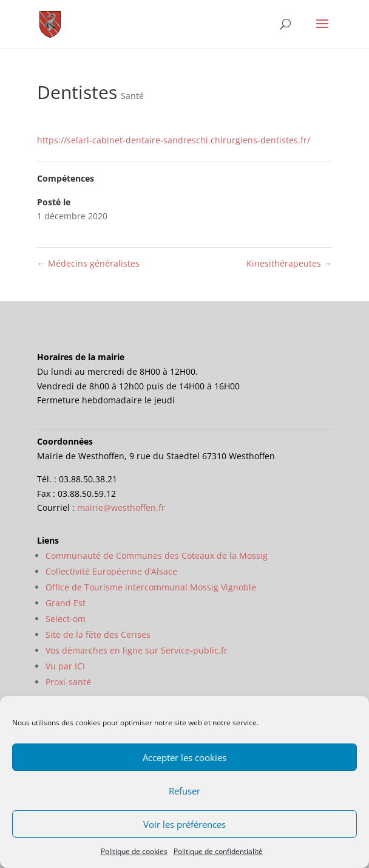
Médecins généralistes (88, 263)
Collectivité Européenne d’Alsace (111, 571)
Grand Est (66, 603)
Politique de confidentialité (218, 851)
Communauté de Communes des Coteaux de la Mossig (157, 555)
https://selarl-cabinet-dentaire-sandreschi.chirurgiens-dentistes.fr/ (174, 140)
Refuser (184, 791)
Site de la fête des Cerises (98, 634)
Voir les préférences (184, 824)
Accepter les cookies (184, 757)
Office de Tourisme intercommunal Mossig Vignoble (151, 587)
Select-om (66, 619)
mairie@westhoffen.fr (121, 507)
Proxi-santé (68, 682)
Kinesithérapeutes (289, 263)
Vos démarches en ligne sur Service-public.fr (137, 650)
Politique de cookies (134, 851)
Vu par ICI (65, 666)
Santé (132, 96)
